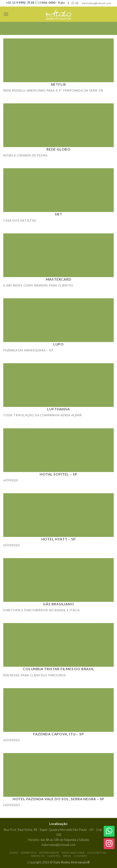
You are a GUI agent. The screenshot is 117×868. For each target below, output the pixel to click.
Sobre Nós (29, 853)
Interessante (49, 853)
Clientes (54, 856)
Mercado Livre (73, 853)
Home (14, 853)
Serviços (38, 856)
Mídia (67, 856)
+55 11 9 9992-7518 (22, 3)
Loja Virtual (97, 853)
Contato (80, 856)
